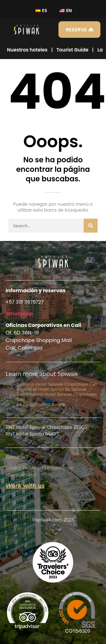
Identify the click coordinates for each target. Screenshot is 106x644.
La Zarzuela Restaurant (41, 404)
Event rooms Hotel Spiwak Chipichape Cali (57, 397)
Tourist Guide (72, 50)
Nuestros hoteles (27, 50)
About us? (17, 457)
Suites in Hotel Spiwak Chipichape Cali (57, 384)
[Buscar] (91, 226)
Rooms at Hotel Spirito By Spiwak (52, 389)
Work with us (25, 486)
